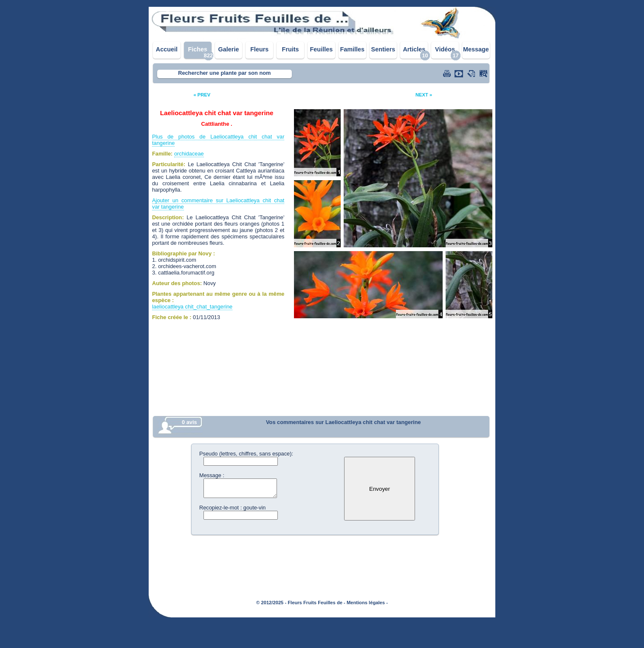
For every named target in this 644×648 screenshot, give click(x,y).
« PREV (202, 95)
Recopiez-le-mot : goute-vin (232, 508)
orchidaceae (189, 154)
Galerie (229, 49)
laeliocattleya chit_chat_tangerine (192, 307)
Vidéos (445, 49)
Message (476, 49)
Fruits (291, 49)
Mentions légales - (367, 603)
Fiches (198, 49)
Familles (352, 49)
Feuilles (322, 49)
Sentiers (383, 49)
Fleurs (259, 49)
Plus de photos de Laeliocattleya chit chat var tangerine (218, 140)
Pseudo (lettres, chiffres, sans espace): (246, 454)
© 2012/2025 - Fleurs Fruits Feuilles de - (301, 603)
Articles (414, 49)
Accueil (167, 49)
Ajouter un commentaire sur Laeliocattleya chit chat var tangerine (218, 204)
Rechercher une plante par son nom (224, 73)
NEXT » (424, 95)
